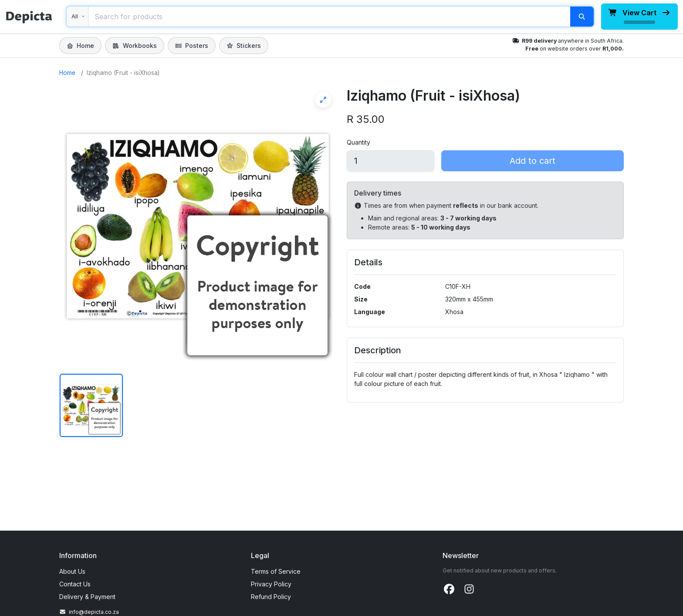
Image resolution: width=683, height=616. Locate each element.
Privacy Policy (271, 584)
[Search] (582, 17)
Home (80, 46)
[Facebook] (449, 589)
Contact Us (75, 584)
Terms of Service (276, 571)
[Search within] (78, 17)
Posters (192, 46)
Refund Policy (271, 597)
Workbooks (134, 46)
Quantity (358, 142)
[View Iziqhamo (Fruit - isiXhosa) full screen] (198, 226)
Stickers (244, 46)
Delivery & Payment (87, 597)
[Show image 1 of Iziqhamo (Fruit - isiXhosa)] (91, 405)
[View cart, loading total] (639, 17)
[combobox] (329, 17)
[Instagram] (469, 589)
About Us (72, 571)
